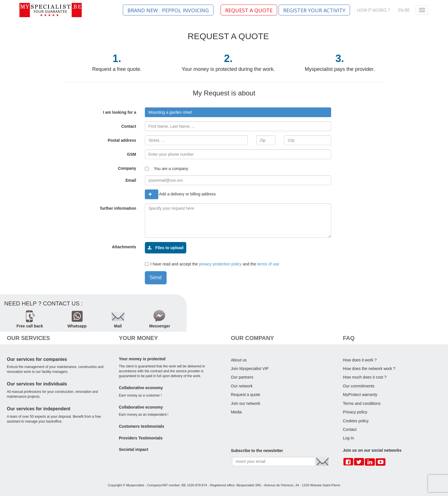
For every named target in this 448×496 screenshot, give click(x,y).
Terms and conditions (362, 403)
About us (239, 360)
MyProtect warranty (360, 395)
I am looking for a (120, 112)
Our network (242, 386)
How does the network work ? (369, 369)
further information (118, 208)
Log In (348, 438)
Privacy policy (355, 412)
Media (236, 412)
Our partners (242, 377)
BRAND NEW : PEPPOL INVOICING (168, 10)
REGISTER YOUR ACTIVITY (314, 10)
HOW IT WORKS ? (373, 10)
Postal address (122, 140)
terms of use (268, 264)
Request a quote (246, 395)
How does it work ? (360, 360)
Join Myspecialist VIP (250, 369)
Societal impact (134, 449)
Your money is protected (142, 359)
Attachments (124, 247)
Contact (129, 126)
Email (131, 180)
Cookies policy (356, 421)
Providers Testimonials (141, 438)
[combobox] (238, 112)
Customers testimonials (142, 426)
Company (127, 168)
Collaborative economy (141, 388)
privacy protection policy (220, 264)
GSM (132, 154)
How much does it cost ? (365, 377)
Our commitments (359, 386)
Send (156, 277)
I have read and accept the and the (212, 264)
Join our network (246, 403)
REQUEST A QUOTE (249, 10)
